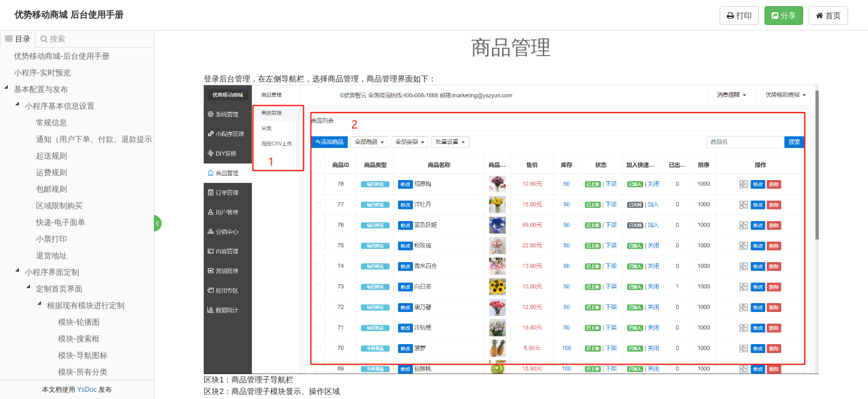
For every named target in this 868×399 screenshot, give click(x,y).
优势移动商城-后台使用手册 (62, 56)
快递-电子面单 (61, 222)
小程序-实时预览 (42, 73)
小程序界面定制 (52, 272)
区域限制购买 (59, 206)
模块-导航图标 (83, 355)
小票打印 (51, 239)
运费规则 (51, 172)
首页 (828, 16)
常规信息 (51, 122)
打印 (739, 16)
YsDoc (87, 390)
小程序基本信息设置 (60, 106)
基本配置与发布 (41, 89)
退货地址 (51, 255)
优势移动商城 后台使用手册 (69, 15)
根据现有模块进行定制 (86, 305)
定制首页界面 (59, 289)
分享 (784, 16)
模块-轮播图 (79, 322)
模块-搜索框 (79, 339)
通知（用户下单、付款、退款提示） (98, 139)
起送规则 (51, 156)
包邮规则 (51, 189)
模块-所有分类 (83, 372)
